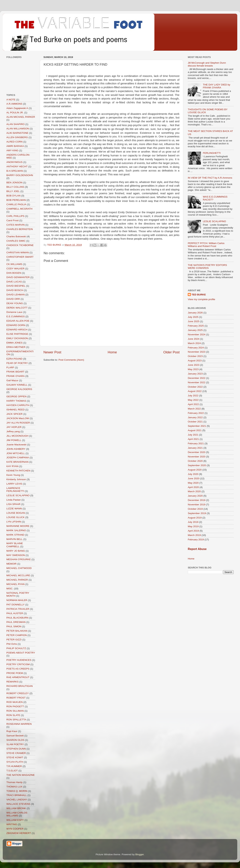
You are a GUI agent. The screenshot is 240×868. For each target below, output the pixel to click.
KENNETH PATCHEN (18, 471)
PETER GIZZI (14, 640)
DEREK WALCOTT (17, 308)
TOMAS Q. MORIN (17, 791)
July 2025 (193, 317)
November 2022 (197, 382)
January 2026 (195, 313)
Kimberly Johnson (16, 479)
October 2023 (195, 356)
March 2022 (194, 409)
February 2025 (196, 326)
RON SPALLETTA (16, 720)
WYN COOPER (15, 829)
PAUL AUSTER (15, 613)
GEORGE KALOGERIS (19, 389)
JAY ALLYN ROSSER (18, 423)
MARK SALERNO (16, 530)
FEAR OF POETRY (17, 363)
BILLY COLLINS (15, 187)
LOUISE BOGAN (16, 513)
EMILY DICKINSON (17, 338)
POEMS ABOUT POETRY (21, 653)
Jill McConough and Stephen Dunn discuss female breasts (207, 64)
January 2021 (195, 448)
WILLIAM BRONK (16, 808)
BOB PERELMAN (16, 200)
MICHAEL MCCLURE (18, 575)
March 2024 (194, 343)
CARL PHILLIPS (15, 216)
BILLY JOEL (13, 191)
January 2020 (195, 496)
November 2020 (197, 457)
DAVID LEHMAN (16, 295)
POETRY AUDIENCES (19, 660)
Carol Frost (13, 220)
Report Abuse (197, 549)
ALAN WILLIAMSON (18, 129)
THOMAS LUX (14, 787)
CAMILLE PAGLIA (16, 204)
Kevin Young (13, 475)
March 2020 (194, 491)
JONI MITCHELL (16, 453)
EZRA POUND (14, 359)
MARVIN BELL (15, 539)
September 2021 (197, 426)
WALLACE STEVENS (18, 804)
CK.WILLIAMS (14, 264)
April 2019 (193, 531)
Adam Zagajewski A (17, 108)
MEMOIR (11, 564)
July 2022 (193, 396)
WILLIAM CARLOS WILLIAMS (17, 814)
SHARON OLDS (15, 740)
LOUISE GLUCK (16, 517)
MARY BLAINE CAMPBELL (15, 545)
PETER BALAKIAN (17, 631)
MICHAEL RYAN (16, 584)
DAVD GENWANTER (18, 277)
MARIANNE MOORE (18, 526)
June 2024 (194, 339)
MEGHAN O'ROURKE (19, 559)
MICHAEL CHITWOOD (19, 568)
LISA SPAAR (13, 504)
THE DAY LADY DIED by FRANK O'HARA (216, 86)
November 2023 (197, 352)
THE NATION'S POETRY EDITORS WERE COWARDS (207, 267)
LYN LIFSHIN (14, 522)
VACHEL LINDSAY (17, 800)
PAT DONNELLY (16, 605)
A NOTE (11, 100)
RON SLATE (13, 715)
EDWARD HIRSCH (17, 330)
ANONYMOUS (15, 162)
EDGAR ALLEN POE (18, 321)
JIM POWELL (14, 440)
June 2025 (194, 321)
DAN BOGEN (14, 273)
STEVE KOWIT (15, 757)
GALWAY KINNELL (17, 385)
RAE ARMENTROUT (18, 677)
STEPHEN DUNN (16, 749)
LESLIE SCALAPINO (18, 495)
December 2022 (197, 378)
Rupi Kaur (12, 731)
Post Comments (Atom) (71, 360)
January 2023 (195, 374)
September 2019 (197, 513)
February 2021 (196, 443)
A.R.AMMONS (14, 104)
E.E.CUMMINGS (16, 316)
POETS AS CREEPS (18, 669)
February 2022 (196, 413)
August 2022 (195, 391)
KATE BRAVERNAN (17, 462)
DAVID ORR (13, 299)
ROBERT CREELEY (18, 693)
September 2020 (197, 465)
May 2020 (193, 483)
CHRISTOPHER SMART (20, 257)
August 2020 (195, 470)
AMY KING (12, 150)
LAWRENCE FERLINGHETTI (15, 490)
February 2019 (196, 540)
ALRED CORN (15, 142)
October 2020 (195, 461)
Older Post (171, 352)
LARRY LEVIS (14, 484)
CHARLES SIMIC (16, 241)
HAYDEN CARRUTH (18, 405)
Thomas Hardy (15, 782)
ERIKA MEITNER (16, 347)
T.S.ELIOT (12, 771)
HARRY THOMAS (16, 401)
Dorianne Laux (14, 312)
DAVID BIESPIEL (16, 286)
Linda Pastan (14, 500)
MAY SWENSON (16, 555)
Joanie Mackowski (16, 445)
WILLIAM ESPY (15, 820)
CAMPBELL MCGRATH (19, 209)
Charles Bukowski (16, 236)
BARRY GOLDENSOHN (20, 175)
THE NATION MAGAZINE (21, 775)
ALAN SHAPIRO (16, 124)
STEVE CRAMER (16, 753)
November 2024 (197, 334)
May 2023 (193, 369)
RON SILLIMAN (15, 711)
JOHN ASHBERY (16, 449)
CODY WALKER (15, 269)
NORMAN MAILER (17, 600)
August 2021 (195, 430)
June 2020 (194, 478)
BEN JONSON (14, 183)
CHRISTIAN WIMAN (18, 252)
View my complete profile (201, 299)
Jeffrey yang (13, 431)
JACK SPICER (15, 414)
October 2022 (195, 387)
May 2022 (193, 400)
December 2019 (197, 500)
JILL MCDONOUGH (17, 436)
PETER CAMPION (17, 635)
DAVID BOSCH (15, 290)
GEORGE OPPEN (16, 396)
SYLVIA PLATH (15, 762)
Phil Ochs (12, 644)
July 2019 (193, 522)
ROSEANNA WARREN (19, 724)
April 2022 (193, 404)
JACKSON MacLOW (18, 418)
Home (112, 352)
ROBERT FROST (16, 698)
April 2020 (193, 487)
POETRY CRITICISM (18, 664)
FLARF (10, 367)
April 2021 (193, 439)
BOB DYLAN (13, 196)
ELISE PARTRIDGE (17, 334)
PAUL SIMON (14, 626)
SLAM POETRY (15, 744)
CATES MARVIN (16, 225)
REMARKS (13, 682)
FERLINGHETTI (212, 153)
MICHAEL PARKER (17, 580)
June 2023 (194, 365)
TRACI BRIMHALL (17, 795)
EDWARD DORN (16, 325)
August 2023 (195, 361)
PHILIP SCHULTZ (16, 648)
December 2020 (197, 452)
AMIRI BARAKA (15, 146)
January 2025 (195, 330)
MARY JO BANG (16, 551)
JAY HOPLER (14, 427)
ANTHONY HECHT (17, 166)
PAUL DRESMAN (16, 622)
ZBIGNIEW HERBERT (19, 833)
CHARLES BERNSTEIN (20, 229)
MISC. (10, 589)
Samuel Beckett (15, 736)
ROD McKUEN (15, 702)
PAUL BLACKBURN (17, 618)
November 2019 (197, 505)
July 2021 (193, 435)
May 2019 (193, 526)
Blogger (140, 854)
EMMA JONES (15, 343)
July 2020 (193, 474)
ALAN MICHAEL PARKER (21, 117)
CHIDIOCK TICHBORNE (20, 245)
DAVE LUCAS (14, 282)
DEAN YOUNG (15, 303)
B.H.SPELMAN (15, 171)
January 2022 (195, 417)
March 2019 (194, 535)
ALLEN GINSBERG (17, 137)
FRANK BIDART (15, 372)
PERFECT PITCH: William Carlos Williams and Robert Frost (206, 245)
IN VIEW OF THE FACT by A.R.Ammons (210, 178)
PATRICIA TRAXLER (18, 609)
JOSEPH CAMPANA (18, 458)
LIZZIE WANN (14, 509)
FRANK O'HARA (16, 376)
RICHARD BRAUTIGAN (20, 686)
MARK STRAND (15, 535)
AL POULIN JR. (15, 113)
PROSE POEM (15, 673)
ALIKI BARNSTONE (17, 133)
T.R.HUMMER (14, 766)
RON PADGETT (15, 706)
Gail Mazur (12, 380)
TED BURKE (199, 295)
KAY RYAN (12, 466)
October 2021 (195, 422)
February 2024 (196, 348)
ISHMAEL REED (16, 410)
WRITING (12, 824)
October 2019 (195, 509)
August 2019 (195, 518)
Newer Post (52, 352)
